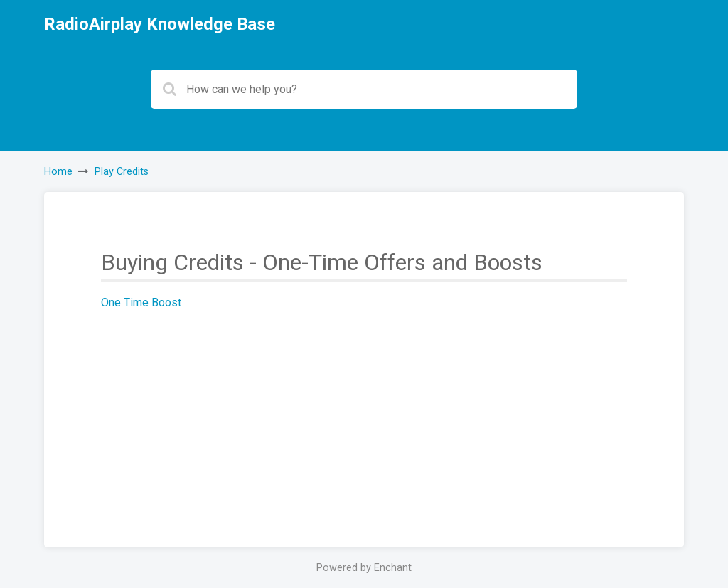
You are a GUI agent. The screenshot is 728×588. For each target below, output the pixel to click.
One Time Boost (141, 303)
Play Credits (122, 172)
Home (58, 172)
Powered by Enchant (364, 568)
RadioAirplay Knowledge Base (160, 24)
